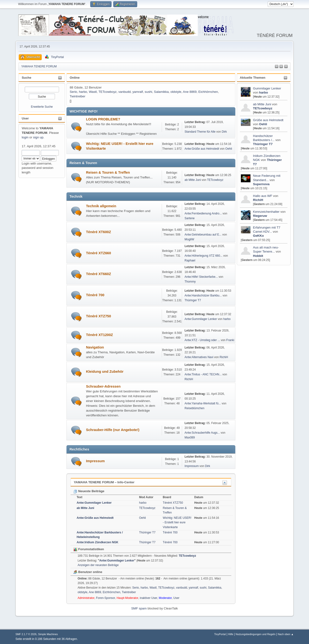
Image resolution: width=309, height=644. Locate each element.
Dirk (224, 132)
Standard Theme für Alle (200, 132)
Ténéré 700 (95, 295)
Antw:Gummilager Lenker (201, 319)
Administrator (86, 598)
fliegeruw (260, 216)
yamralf (138, 92)
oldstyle (176, 92)
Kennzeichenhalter (266, 212)
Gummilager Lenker (267, 88)
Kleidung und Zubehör (105, 372)
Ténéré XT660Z (98, 274)
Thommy (190, 282)
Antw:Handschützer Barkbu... (203, 295)
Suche (26, 78)
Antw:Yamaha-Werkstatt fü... (203, 403)
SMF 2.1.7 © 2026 (26, 634)
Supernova (261, 184)
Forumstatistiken (89, 549)
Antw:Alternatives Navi (199, 357)
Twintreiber (77, 96)
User (25, 118)
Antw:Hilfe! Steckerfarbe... (201, 277)
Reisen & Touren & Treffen (108, 172)
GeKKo (258, 236)
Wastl (93, 92)
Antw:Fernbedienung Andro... (203, 213)
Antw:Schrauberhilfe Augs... (202, 433)
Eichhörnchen (208, 92)
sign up (38, 137)
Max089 (190, 437)
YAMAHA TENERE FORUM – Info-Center (104, 482)
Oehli (263, 124)
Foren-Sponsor (105, 598)
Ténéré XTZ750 (98, 316)
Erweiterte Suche (42, 107)
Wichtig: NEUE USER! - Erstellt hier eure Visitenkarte (177, 522)
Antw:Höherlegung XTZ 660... (203, 256)
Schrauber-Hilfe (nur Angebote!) (113, 430)
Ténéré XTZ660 (98, 253)
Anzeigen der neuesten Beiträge (98, 565)
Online (74, 78)
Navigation (95, 347)
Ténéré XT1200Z (99, 335)
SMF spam (139, 608)
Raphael (190, 260)
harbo (264, 92)
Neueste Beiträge (89, 491)
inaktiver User (149, 598)
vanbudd (124, 92)
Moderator (165, 598)
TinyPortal (220, 634)
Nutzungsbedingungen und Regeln (256, 634)
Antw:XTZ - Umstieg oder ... (202, 340)
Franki (230, 340)
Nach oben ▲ (286, 634)
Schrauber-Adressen (103, 386)
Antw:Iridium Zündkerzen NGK (97, 542)
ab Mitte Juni (262, 104)
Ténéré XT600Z (98, 232)
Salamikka (161, 92)
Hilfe (231, 634)
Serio (73, 92)
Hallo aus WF (263, 196)
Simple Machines (48, 634)
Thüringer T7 (263, 144)
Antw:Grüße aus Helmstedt (202, 149)
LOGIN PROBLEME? (103, 119)
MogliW (189, 239)
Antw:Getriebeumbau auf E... (203, 235)
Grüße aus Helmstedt (268, 120)
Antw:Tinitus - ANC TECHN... (203, 374)
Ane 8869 (190, 92)
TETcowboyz (263, 108)
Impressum (95, 461)
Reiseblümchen (194, 408)
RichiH (258, 200)
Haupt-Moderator (127, 598)
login (25, 137)
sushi (148, 92)
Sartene (190, 218)
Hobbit (258, 256)
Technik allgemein (101, 206)
